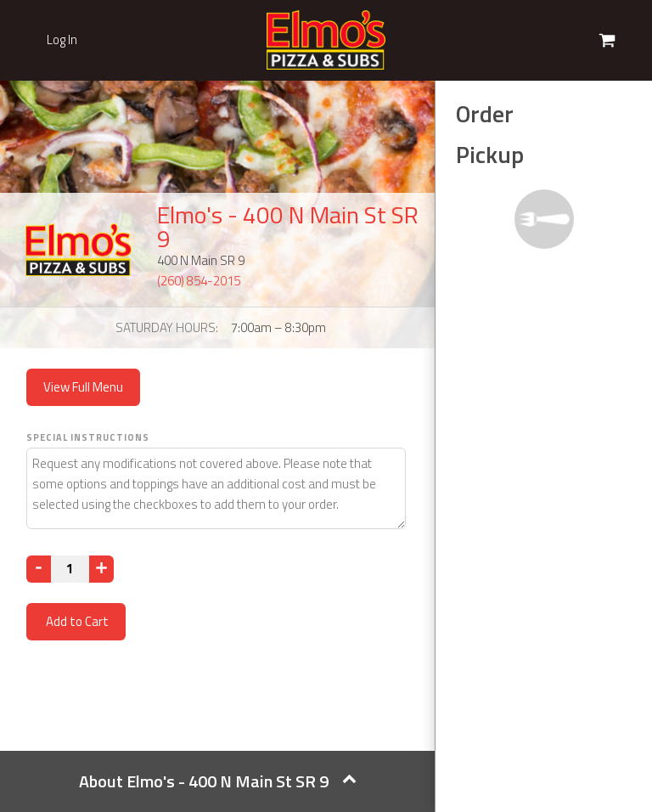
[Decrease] (39, 569)
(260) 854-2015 (199, 281)
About (218, 781)
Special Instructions (88, 437)
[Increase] (101, 569)
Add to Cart (76, 621)
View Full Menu (83, 387)
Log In (62, 40)
